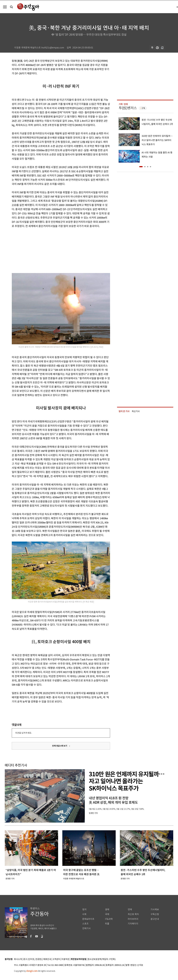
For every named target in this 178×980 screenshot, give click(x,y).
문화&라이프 (88, 919)
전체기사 (86, 928)
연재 (130, 909)
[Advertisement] (54, 250)
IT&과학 (109, 919)
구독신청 (155, 914)
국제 (107, 914)
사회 (84, 914)
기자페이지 (133, 924)
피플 (107, 924)
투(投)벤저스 (128, 108)
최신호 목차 (133, 914)
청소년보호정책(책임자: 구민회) (102, 959)
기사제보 (155, 909)
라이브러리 (133, 919)
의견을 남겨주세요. (23, 733)
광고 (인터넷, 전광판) (33, 959)
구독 (143, 108)
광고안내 (155, 919)
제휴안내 (47, 959)
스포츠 (85, 924)
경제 (107, 909)
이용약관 (65, 959)
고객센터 (56, 959)
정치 (84, 909)
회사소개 (18, 959)
